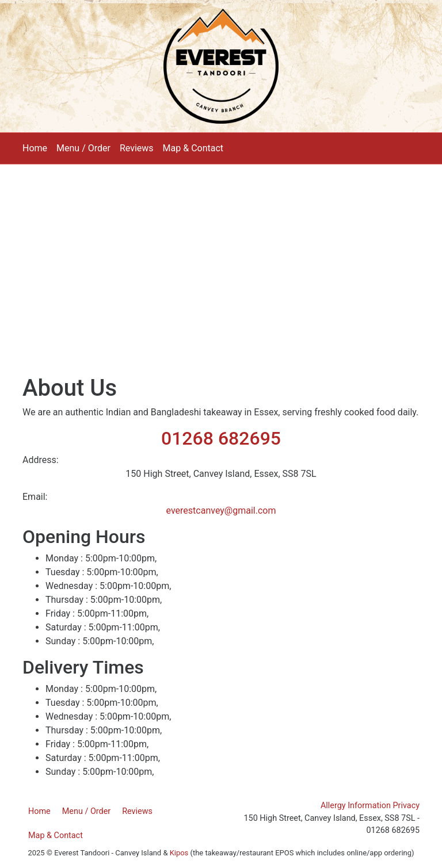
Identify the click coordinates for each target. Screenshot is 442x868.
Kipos (179, 853)
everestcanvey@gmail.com (221, 511)
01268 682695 (221, 438)
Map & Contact (193, 148)
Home (35, 148)
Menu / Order (83, 148)
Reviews (137, 148)
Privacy (407, 806)
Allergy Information (356, 806)
